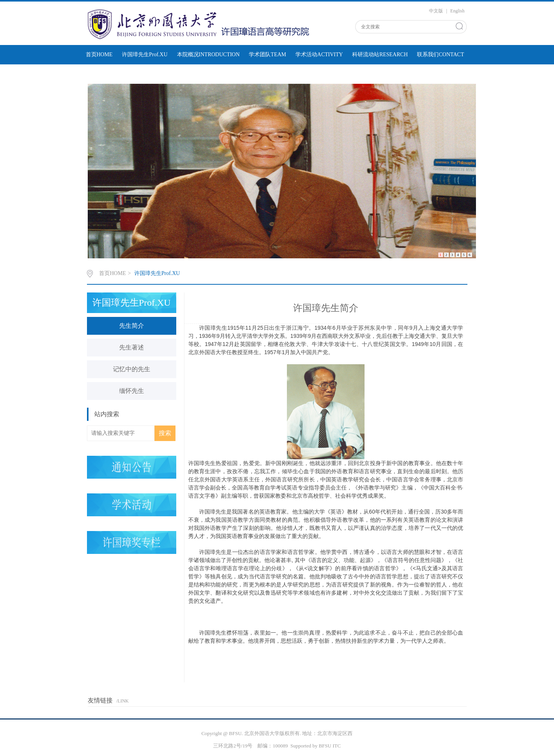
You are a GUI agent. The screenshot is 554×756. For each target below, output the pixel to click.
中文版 (436, 11)
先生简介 (132, 326)
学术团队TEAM (267, 54)
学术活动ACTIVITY (319, 54)
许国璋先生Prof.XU (145, 54)
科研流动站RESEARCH (380, 54)
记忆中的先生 (132, 369)
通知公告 (149, 74)
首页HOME (99, 54)
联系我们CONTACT (440, 54)
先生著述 (132, 347)
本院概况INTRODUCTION (208, 54)
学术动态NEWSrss (107, 74)
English (458, 11)
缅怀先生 (132, 391)
